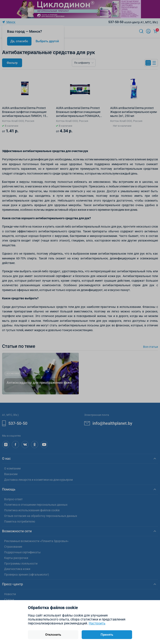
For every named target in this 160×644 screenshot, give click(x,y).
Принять (107, 635)
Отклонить (53, 635)
